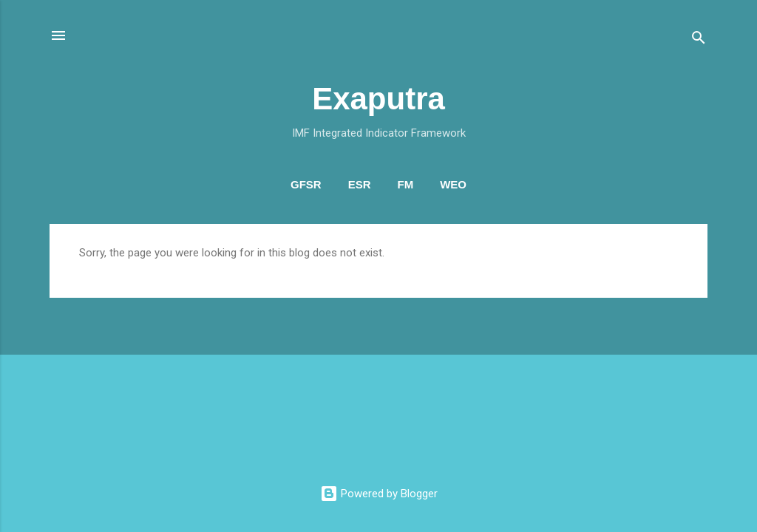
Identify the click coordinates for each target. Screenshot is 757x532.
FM (406, 184)
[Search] (699, 40)
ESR (360, 184)
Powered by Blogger (379, 494)
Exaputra (378, 99)
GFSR (306, 184)
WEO (453, 184)
